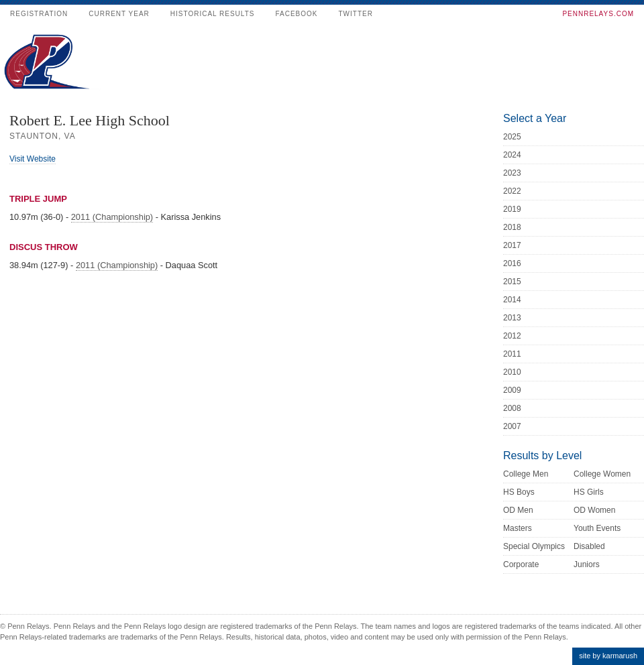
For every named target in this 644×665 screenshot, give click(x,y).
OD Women (594, 510)
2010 (512, 372)
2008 (512, 408)
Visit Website (33, 159)
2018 (512, 227)
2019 (512, 209)
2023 (512, 173)
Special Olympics (534, 546)
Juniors (587, 564)
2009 (512, 390)
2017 (512, 245)
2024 (512, 155)
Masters (518, 528)
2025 (512, 137)
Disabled (589, 546)
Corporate (521, 564)
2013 (512, 318)
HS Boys (519, 492)
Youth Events (597, 528)
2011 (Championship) (112, 217)
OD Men (518, 510)
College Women (602, 474)
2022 (512, 191)
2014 (512, 300)
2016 (512, 263)
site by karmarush (608, 656)
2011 (512, 354)
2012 (512, 336)
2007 (512, 426)
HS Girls (589, 492)
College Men (526, 474)
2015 (512, 282)
